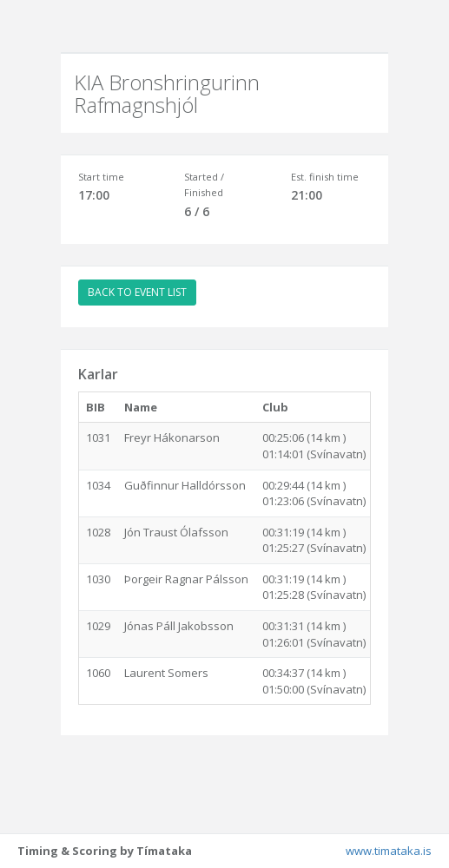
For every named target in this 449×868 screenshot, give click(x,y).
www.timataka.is (389, 851)
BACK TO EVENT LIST (137, 292)
